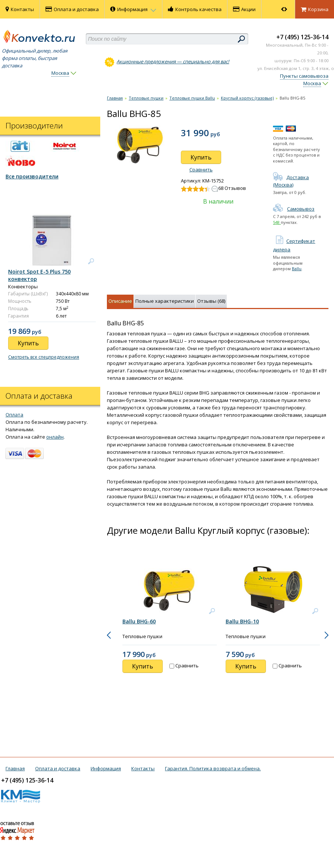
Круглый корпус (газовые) (247, 98)
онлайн (55, 437)
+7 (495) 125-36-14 (302, 37)
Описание (120, 301)
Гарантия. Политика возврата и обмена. (213, 768)
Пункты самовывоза (304, 76)
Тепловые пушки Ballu (192, 98)
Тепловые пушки (146, 98)
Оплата (14, 415)
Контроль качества (195, 9)
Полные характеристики (165, 301)
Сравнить (201, 170)
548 (277, 222)
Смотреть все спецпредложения (44, 357)
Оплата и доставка (72, 9)
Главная (115, 98)
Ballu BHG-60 (139, 621)
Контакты (20, 9)
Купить (201, 157)
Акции (244, 9)
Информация (133, 9)
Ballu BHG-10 (242, 621)
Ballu (297, 269)
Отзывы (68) (211, 301)
